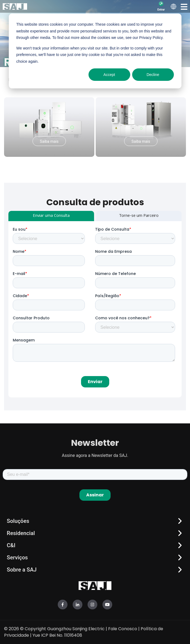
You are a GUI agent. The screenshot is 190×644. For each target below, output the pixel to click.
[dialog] (95, 51)
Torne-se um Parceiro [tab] (139, 216)
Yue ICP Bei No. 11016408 (57, 635)
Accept (109, 75)
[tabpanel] (95, 309)
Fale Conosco (123, 629)
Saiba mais (49, 141)
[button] (184, 6)
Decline (153, 75)
